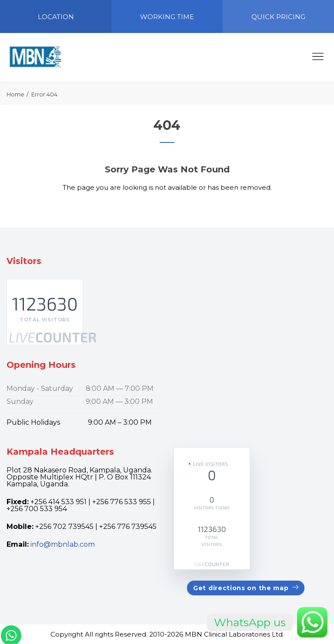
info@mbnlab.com (63, 544)
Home (15, 94)
